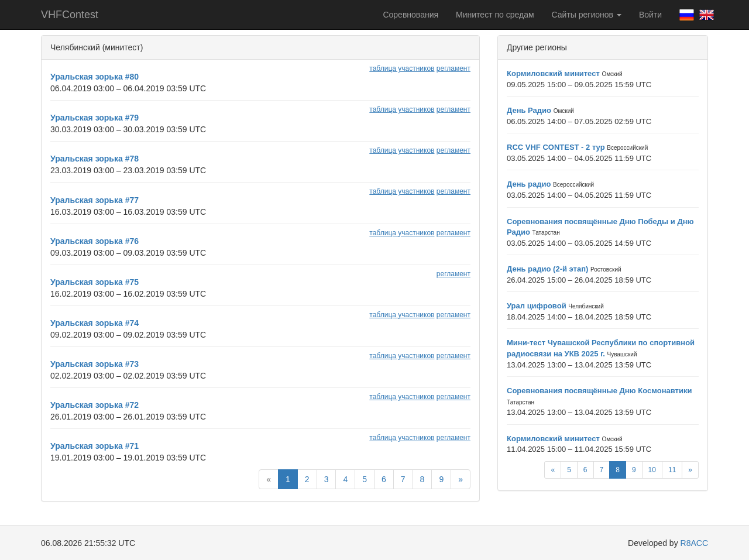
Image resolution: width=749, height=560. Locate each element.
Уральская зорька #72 (95, 405)
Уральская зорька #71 (95, 446)
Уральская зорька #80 (95, 77)
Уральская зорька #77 (95, 200)
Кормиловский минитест (553, 73)
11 (672, 470)
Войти (650, 15)
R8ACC (694, 543)
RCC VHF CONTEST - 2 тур (556, 147)
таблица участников (402, 68)
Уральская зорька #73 (95, 364)
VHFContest (70, 15)
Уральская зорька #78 (95, 159)
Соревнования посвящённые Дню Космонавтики (599, 391)
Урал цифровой (537, 306)
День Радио (529, 110)
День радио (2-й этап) (547, 269)
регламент (453, 68)
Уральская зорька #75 (95, 282)
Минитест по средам (495, 15)
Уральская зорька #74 (95, 323)
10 (652, 470)
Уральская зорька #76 (95, 241)
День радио (529, 184)
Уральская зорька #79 (95, 118)
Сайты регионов (587, 15)
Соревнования (410, 15)
